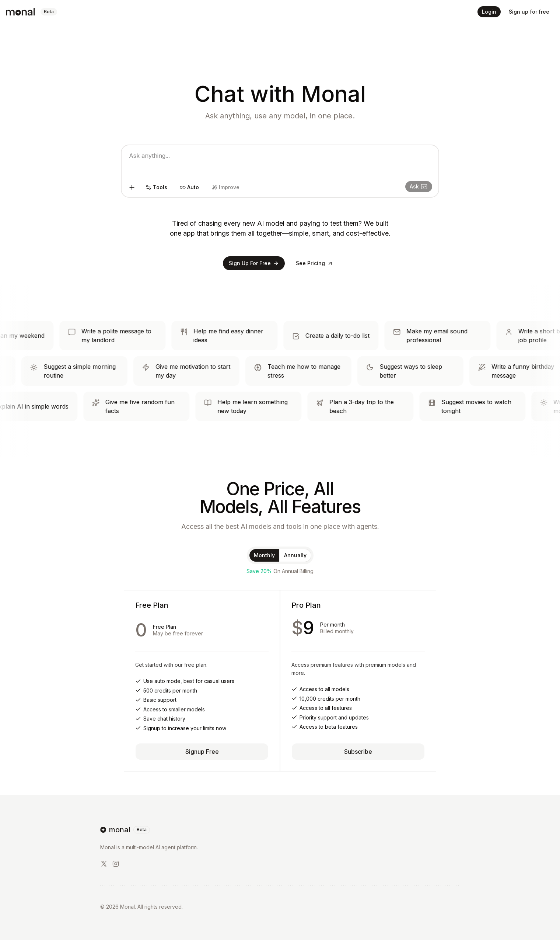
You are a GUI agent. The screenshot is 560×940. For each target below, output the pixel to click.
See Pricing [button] (314, 263)
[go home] (280, 830)
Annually (295, 555)
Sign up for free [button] (529, 12)
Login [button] (489, 12)
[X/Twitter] (104, 864)
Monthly (264, 555)
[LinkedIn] (116, 864)
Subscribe (358, 752)
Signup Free (202, 752)
